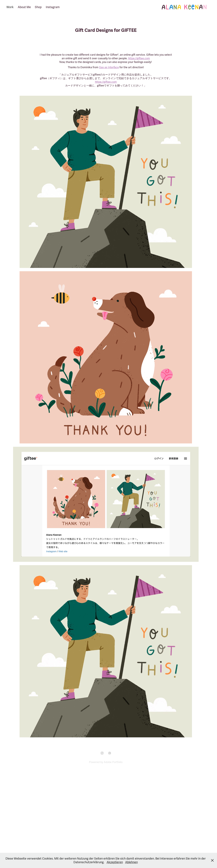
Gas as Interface (109, 67)
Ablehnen (131, 862)
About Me (24, 7)
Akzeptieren (115, 862)
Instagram (53, 7)
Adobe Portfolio (113, 762)
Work (10, 7)
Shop (38, 7)
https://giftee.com (139, 58)
